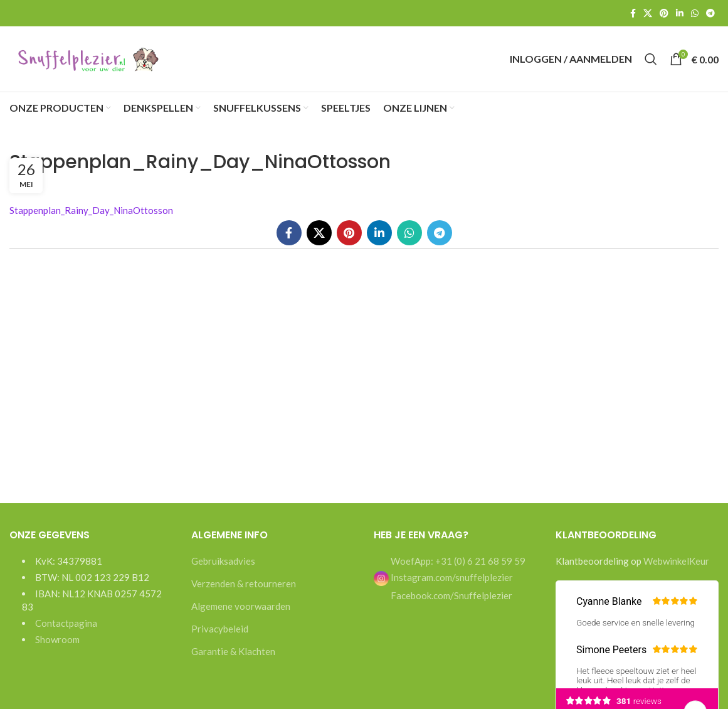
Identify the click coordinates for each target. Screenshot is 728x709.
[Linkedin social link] (680, 13)
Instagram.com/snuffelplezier (443, 577)
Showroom (57, 639)
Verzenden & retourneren (244, 584)
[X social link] (648, 13)
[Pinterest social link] (664, 13)
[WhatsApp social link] (695, 13)
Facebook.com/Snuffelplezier (451, 595)
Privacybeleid (220, 629)
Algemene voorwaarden (241, 606)
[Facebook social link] (633, 13)
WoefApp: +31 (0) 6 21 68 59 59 (457, 561)
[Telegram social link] (710, 13)
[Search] (651, 59)
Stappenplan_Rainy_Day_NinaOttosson (91, 210)
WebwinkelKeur (676, 561)
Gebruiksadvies (223, 561)
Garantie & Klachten (233, 651)
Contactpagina (66, 623)
